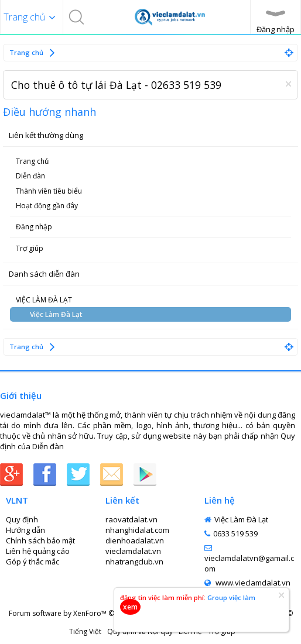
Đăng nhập (34, 227)
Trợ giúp (30, 248)
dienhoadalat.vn (135, 540)
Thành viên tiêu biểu (49, 191)
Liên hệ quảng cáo (38, 551)
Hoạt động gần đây (47, 206)
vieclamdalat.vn (133, 551)
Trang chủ (32, 161)
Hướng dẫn (25, 530)
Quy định (22, 519)
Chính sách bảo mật (40, 540)
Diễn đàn (30, 176)
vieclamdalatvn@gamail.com (249, 559)
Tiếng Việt (85, 631)
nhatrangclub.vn (134, 562)
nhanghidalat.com (137, 530)
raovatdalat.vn (131, 519)
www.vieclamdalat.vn (247, 583)
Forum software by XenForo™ (101, 613)
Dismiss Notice (288, 84)
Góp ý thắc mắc (33, 562)
